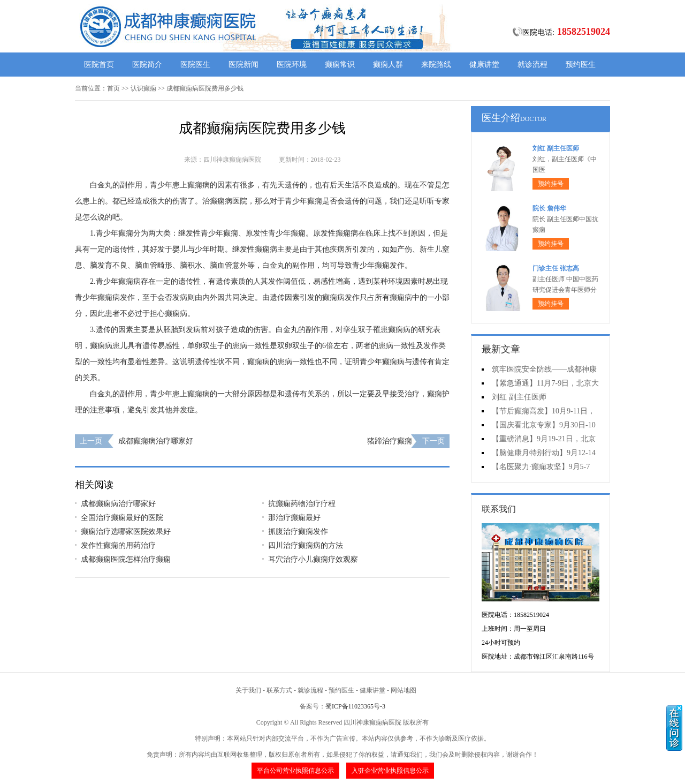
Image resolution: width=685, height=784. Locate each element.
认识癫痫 (143, 88)
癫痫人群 (388, 65)
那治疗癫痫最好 (294, 518)
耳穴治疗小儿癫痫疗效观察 (313, 559)
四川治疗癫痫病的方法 (306, 545)
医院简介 (147, 65)
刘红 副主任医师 (556, 148)
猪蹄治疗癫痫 (390, 441)
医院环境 (292, 65)
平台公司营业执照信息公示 (295, 771)
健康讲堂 (484, 65)
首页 (113, 88)
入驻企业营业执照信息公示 (390, 771)
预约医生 (581, 65)
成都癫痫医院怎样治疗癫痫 (126, 559)
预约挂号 (551, 184)
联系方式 (279, 690)
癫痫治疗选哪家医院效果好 (126, 532)
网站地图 (404, 690)
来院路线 (436, 65)
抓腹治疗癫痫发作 (298, 532)
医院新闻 (243, 65)
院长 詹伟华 (549, 208)
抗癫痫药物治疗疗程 (302, 504)
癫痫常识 (340, 65)
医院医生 (195, 65)
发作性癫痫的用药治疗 (118, 545)
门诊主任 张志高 (556, 268)
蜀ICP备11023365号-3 (355, 706)
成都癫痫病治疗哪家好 (156, 441)
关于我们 (248, 690)
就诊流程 (532, 65)
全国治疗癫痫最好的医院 (122, 518)
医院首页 (99, 65)
